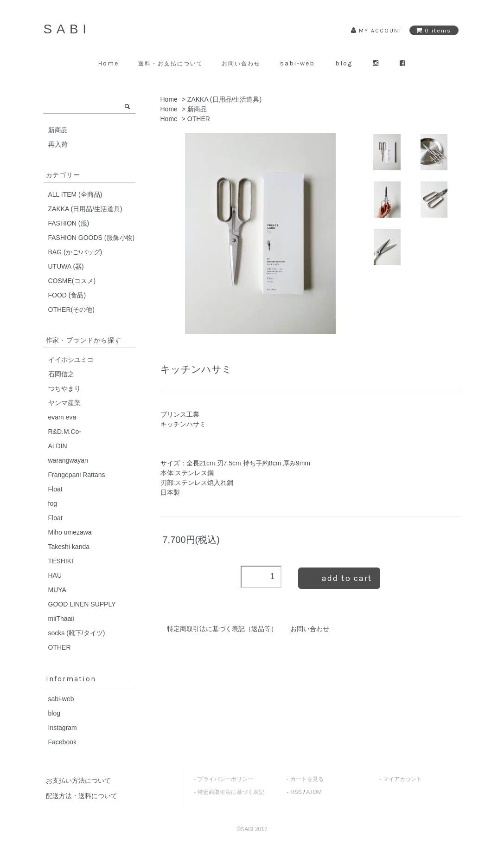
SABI (67, 29)
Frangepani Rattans (77, 475)
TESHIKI (61, 561)
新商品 (197, 109)
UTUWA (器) (66, 266)
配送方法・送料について (82, 796)
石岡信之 (61, 374)
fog (53, 503)
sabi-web (297, 63)
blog (344, 63)
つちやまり (64, 388)
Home (108, 63)
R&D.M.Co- (65, 432)
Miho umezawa (70, 532)
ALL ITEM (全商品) (75, 194)
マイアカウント (402, 779)
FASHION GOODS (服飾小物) (92, 238)
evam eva (62, 417)
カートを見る (307, 779)
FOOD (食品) (67, 295)
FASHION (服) (69, 223)
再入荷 (58, 144)
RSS (296, 792)
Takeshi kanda (69, 547)
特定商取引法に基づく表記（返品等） (222, 629)
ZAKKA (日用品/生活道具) (224, 99)
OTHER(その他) (71, 310)
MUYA (57, 590)
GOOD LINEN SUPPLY (82, 604)
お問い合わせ (241, 64)
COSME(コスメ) (72, 281)
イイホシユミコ (71, 360)
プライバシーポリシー (225, 779)
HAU (55, 575)
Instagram (63, 728)
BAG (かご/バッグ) (75, 252)
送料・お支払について (171, 64)
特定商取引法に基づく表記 (231, 792)
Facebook (62, 742)
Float (55, 489)
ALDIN (58, 446)
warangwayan (68, 460)
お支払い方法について (78, 780)
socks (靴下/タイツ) (77, 633)
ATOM (314, 792)
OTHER (199, 119)
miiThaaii (61, 619)
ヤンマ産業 (64, 403)
